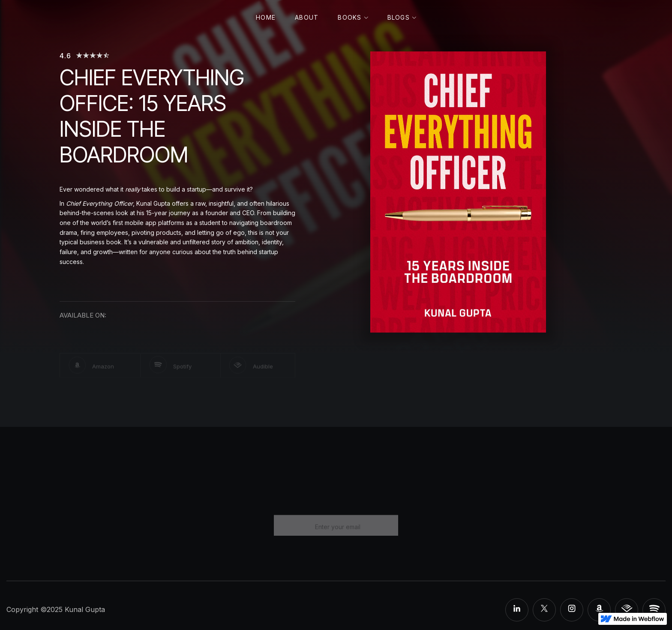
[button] (353, 18)
